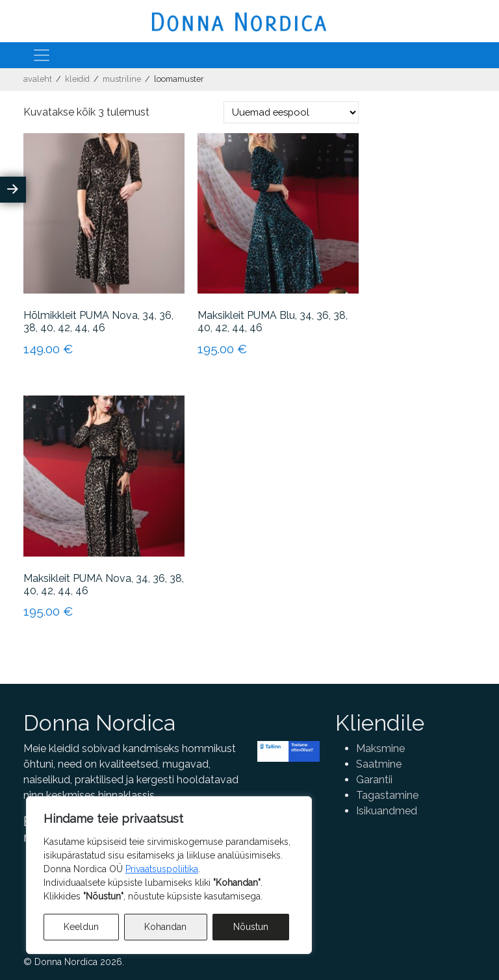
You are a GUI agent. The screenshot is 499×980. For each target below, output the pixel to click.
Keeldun (81, 927)
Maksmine (380, 748)
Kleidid (77, 79)
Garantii (374, 780)
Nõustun (251, 927)
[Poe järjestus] (291, 112)
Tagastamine (387, 795)
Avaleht (38, 79)
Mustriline (122, 79)
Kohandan (165, 927)
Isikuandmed (387, 811)
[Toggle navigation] (42, 55)
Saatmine (379, 764)
